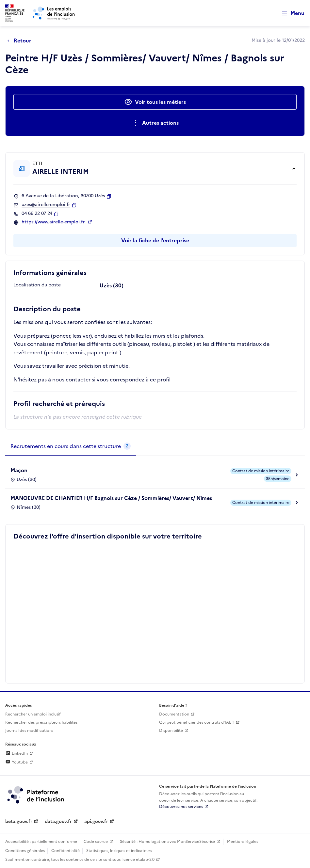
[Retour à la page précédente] (21, 40)
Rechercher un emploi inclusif (33, 714)
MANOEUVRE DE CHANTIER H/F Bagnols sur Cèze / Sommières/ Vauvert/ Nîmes (111, 498)
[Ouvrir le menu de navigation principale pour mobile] (290, 13)
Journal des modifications (29, 731)
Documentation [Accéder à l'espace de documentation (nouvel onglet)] (174, 714)
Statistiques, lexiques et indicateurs (119, 851)
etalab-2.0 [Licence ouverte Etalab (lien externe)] (145, 860)
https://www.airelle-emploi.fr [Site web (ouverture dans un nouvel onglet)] (54, 222)
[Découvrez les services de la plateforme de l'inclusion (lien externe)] (36, 795)
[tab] (71, 446)
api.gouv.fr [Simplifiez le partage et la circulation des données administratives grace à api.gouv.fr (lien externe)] (96, 821)
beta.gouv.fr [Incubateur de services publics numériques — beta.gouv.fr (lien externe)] (19, 821)
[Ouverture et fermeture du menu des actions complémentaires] (155, 123)
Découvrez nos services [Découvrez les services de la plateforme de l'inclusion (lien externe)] (181, 807)
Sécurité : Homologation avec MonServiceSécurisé (167, 842)
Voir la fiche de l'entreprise (155, 240)
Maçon (19, 470)
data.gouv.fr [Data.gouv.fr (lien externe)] (58, 821)
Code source (96, 842)
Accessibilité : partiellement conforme (41, 842)
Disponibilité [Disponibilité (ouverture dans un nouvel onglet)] (171, 731)
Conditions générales (25, 851)
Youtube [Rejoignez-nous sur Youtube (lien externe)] (16, 762)
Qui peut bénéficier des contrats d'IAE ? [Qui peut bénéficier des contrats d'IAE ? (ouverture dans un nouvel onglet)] (197, 722)
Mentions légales (243, 842)
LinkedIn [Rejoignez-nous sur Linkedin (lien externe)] (16, 753)
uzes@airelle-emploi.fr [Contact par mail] (46, 205)
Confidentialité (65, 851)
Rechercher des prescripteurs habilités (41, 722)
